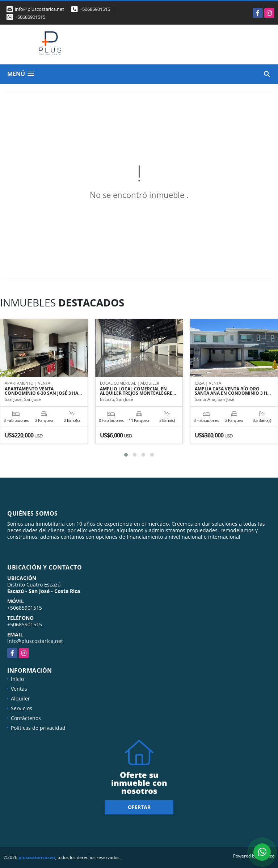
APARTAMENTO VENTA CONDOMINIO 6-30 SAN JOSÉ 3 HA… (43, 391)
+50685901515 (95, 9)
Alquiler (20, 698)
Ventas (19, 689)
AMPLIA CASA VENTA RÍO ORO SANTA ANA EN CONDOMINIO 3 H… (233, 391)
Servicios (22, 708)
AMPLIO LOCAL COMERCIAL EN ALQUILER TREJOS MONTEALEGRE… (138, 391)
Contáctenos (26, 718)
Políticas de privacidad (38, 728)
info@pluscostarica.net (35, 641)
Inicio (17, 679)
